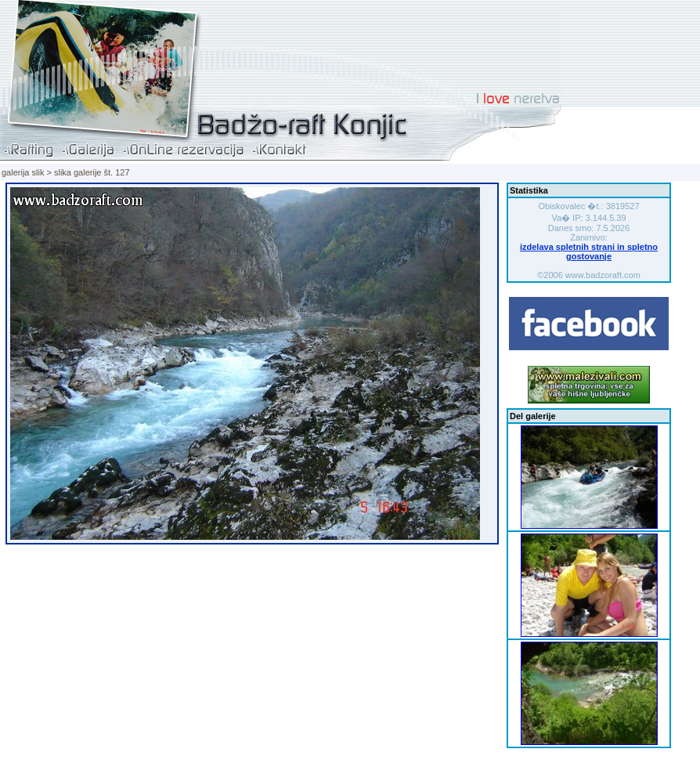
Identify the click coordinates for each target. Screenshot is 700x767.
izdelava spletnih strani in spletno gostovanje (589, 251)
